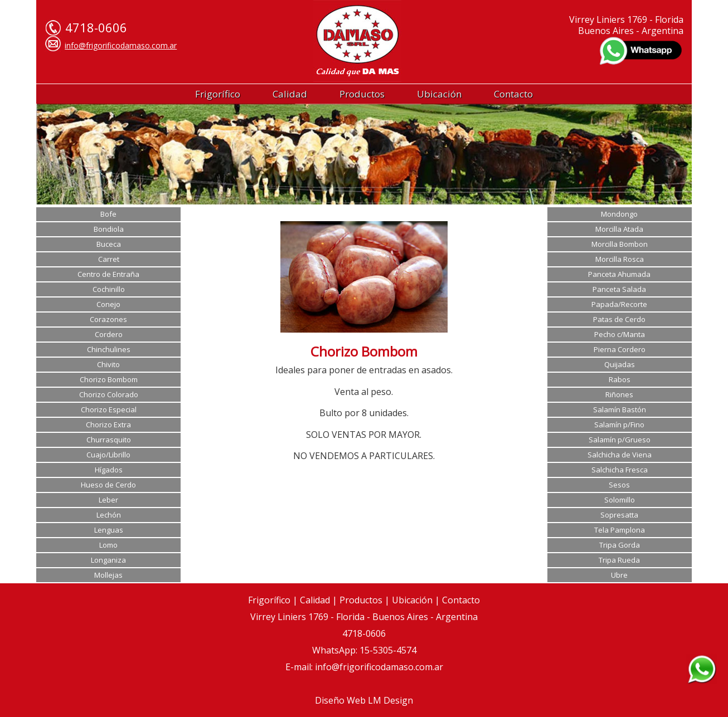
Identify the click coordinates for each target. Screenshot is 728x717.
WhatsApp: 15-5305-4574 (364, 650)
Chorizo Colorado (109, 394)
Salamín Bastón (620, 409)
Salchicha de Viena (620, 455)
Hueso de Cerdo (108, 485)
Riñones (619, 394)
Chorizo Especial (109, 409)
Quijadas (620, 364)
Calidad (290, 94)
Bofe (108, 214)
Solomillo (620, 500)
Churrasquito (109, 440)
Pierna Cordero (620, 349)
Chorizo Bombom (109, 379)
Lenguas (109, 530)
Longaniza (108, 560)
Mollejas (108, 575)
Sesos (619, 485)
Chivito (108, 364)
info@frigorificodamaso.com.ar (121, 45)
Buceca (109, 244)
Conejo (108, 304)
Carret (109, 259)
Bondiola (109, 229)
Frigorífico (218, 94)
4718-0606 (364, 633)
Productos (362, 94)
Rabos (620, 379)
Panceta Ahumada (619, 274)
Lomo (108, 545)
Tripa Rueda (619, 560)
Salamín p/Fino (619, 425)
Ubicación (439, 94)
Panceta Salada (619, 289)
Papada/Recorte (619, 304)
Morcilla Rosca (620, 259)
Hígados (109, 470)
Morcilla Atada (619, 229)
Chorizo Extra (108, 425)
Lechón (109, 515)
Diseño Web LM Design (364, 700)
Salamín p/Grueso (620, 440)
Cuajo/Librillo (108, 455)
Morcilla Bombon (620, 244)
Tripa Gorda (620, 545)
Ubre (619, 575)
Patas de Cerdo (619, 319)
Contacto (513, 94)
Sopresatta (619, 515)
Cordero (109, 334)
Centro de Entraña (108, 274)
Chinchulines (109, 349)
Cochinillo (109, 289)
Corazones (108, 319)
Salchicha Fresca (620, 470)
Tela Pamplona (620, 530)
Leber (108, 500)
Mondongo (619, 214)
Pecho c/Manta (620, 334)
